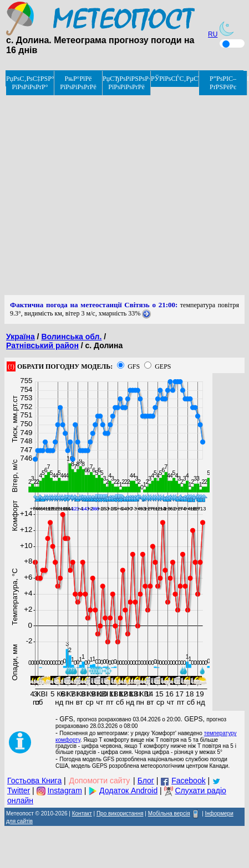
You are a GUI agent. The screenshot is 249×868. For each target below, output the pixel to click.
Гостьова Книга (34, 781)
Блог (146, 781)
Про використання (120, 813)
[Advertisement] (104, 191)
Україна (21, 337)
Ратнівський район (42, 345)
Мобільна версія (169, 813)
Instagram (65, 790)
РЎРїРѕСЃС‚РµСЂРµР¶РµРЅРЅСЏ (175, 79)
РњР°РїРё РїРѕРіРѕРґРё (78, 83)
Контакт (82, 813)
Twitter (19, 790)
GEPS (163, 366)
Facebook (188, 781)
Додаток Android (128, 790)
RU (213, 34)
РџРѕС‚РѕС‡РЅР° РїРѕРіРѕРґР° (30, 83)
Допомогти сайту (100, 781)
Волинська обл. (71, 337)
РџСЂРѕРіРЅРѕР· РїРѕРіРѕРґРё (126, 83)
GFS (134, 366)
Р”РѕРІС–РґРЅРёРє (223, 83)
